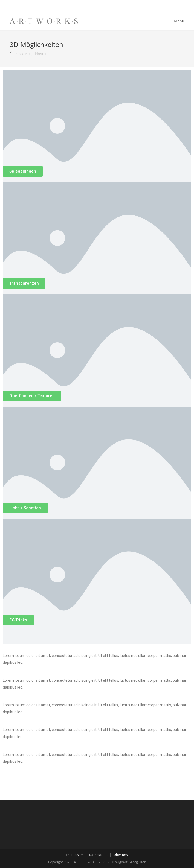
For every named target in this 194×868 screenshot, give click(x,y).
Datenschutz (99, 855)
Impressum (75, 855)
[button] (23, 171)
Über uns (121, 855)
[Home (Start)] (11, 54)
